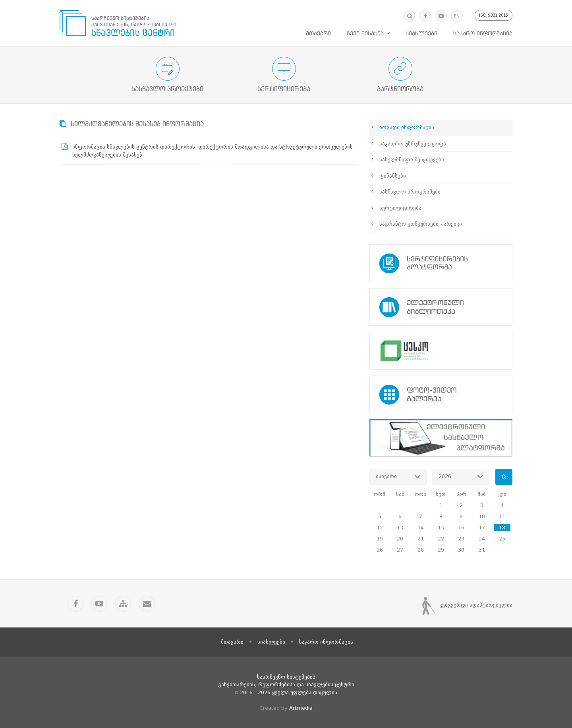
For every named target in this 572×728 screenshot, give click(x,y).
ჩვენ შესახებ (365, 34)
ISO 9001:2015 (494, 15)
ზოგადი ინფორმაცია (407, 127)
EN (457, 16)
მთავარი (318, 34)
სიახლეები (421, 34)
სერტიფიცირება (400, 208)
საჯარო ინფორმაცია (483, 34)
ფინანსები (393, 176)
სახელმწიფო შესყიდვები (412, 160)
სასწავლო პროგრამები (410, 192)
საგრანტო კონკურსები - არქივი (421, 224)
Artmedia (301, 708)
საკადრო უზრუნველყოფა (413, 144)
